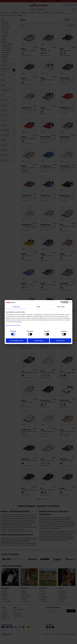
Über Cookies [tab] (61, 307)
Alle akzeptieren (60, 341)
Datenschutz (9, 325)
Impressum (17, 325)
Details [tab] (38, 307)
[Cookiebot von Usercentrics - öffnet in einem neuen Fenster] (62, 302)
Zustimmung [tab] (16, 307)
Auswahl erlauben (38, 341)
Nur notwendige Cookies (17, 341)
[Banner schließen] (71, 302)
